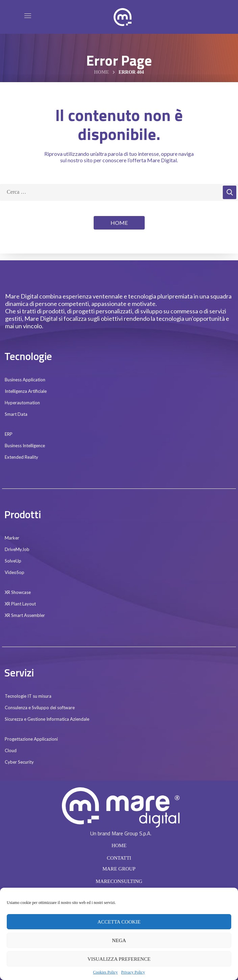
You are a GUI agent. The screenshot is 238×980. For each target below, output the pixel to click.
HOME (119, 845)
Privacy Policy (133, 972)
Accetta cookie (119, 922)
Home (101, 72)
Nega (119, 940)
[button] (119, 223)
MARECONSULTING (119, 881)
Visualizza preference (119, 959)
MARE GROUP (119, 869)
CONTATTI (119, 858)
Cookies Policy (105, 972)
